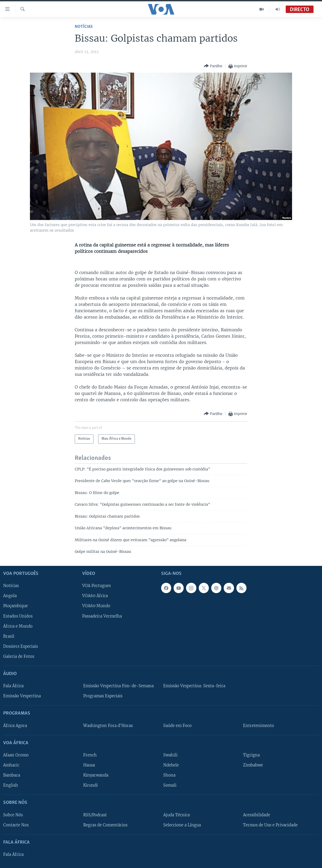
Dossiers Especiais (21, 646)
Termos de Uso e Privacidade (270, 825)
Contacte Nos (16, 825)
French (90, 755)
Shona (169, 775)
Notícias (84, 27)
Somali (170, 786)
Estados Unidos (18, 616)
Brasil (9, 636)
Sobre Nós (13, 815)
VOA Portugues (96, 586)
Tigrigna (251, 755)
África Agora (15, 726)
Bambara (12, 775)
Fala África (13, 686)
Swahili (170, 755)
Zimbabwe (253, 765)
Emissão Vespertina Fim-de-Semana (118, 686)
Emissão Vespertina (22, 696)
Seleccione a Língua (182, 825)
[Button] (213, 66)
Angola (10, 596)
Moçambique (16, 606)
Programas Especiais (103, 696)
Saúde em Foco (177, 726)
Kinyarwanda (96, 775)
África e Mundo (18, 626)
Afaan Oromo (16, 755)
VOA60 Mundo (96, 606)
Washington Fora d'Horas (108, 726)
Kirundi (91, 786)
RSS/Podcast (95, 815)
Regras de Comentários (105, 825)
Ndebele (171, 765)
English (11, 786)
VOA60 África (95, 596)
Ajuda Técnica (177, 815)
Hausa (89, 765)
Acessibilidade (257, 815)
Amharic (11, 765)
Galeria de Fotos (19, 656)
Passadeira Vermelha (102, 616)
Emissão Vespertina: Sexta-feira (194, 686)
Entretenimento (259, 726)
